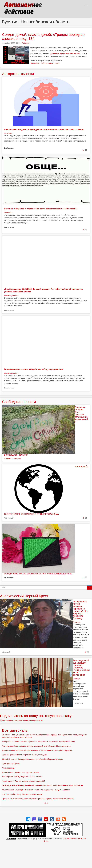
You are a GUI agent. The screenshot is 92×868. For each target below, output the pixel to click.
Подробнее (35, 63)
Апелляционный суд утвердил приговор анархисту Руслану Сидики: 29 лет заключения (81, 668)
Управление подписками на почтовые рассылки (21, 720)
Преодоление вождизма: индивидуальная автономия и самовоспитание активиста (44, 130)
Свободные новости (19, 402)
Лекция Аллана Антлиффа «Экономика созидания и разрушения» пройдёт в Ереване (36, 790)
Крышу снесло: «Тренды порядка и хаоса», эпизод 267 (24, 781)
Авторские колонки (18, 74)
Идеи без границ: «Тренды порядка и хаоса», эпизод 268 (24, 755)
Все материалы (15, 730)
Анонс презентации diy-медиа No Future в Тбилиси (22, 777)
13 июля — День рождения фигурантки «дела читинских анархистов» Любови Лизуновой (37, 750)
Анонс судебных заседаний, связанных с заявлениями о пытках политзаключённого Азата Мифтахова (42, 785)
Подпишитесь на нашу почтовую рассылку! (36, 716)
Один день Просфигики (11, 764)
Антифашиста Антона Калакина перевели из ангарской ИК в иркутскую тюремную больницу (80, 610)
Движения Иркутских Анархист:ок (65, 53)
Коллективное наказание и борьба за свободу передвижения (34, 369)
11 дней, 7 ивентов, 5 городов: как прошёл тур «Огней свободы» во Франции (32, 759)
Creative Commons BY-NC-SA (74, 839)
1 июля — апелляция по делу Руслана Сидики (20, 772)
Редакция (26, 43)
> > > (46, 803)
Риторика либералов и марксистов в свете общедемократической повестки (41, 209)
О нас (46, 841)
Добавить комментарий (50, 63)
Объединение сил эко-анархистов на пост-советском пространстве (38, 574)
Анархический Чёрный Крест (24, 596)
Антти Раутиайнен (11, 296)
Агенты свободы (8, 768)
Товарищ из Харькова (13, 458)
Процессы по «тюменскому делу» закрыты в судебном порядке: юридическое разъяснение (38, 799)
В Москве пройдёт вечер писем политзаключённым (22, 794)
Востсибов (8, 133)
